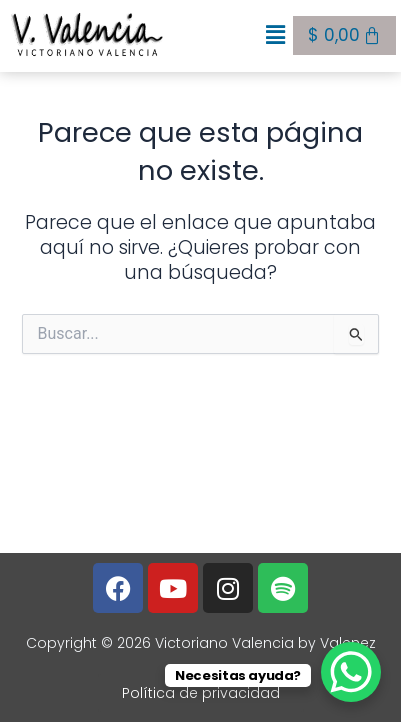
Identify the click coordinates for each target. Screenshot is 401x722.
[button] (276, 36)
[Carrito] (344, 35)
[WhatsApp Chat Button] (351, 672)
